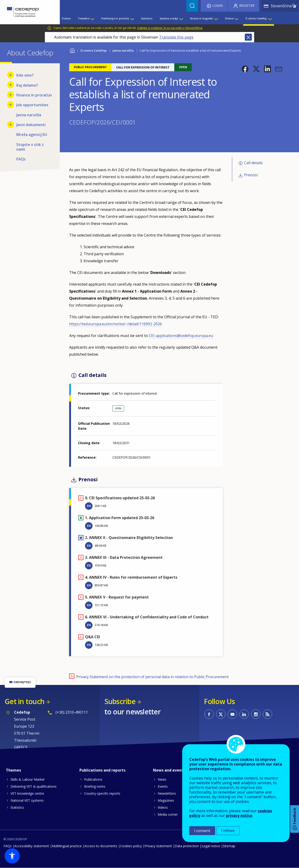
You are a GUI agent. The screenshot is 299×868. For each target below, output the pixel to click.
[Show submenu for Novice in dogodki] (216, 18)
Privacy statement (158, 846)
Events (163, 786)
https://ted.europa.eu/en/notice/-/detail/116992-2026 (116, 324)
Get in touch (25, 701)
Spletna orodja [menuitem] (169, 18)
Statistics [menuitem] (147, 18)
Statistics (17, 807)
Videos (163, 807)
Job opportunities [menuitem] (32, 105)
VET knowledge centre (27, 793)
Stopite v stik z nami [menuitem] (30, 147)
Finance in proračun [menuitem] (34, 95)
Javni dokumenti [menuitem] (31, 125)
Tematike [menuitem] (84, 18)
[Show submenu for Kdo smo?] (11, 75)
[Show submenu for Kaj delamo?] (11, 85)
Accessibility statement (32, 846)
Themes (13, 770)
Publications (93, 779)
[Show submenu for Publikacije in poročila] (132, 18)
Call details (253, 163)
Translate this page (176, 37)
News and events (169, 770)
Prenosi (251, 175)
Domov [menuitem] (66, 18)
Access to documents (101, 846)
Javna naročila (123, 50)
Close (248, 37)
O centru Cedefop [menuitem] (256, 18)
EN (89, 506)
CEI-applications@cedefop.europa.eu (181, 336)
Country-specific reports (102, 793)
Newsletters (167, 793)
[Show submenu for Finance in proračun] (11, 95)
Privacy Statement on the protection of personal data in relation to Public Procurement (153, 677)
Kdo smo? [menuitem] (25, 75)
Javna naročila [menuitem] (29, 115)
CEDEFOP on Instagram (256, 714)
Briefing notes (95, 786)
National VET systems (27, 800)
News (162, 779)
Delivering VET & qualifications (34, 786)
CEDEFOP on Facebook (209, 714)
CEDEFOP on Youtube (232, 714)
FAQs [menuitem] (21, 159)
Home (72, 50)
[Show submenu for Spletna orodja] (181, 18)
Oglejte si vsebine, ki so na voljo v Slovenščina (170, 28)
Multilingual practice (67, 846)
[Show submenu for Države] (236, 18)
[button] (245, 69)
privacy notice (239, 815)
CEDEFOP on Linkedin (244, 714)
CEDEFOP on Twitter (221, 714)
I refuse (228, 831)
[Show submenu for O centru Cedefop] (270, 18)
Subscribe (120, 701)
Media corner (168, 814)
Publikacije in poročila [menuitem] (115, 18)
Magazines (166, 800)
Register (247, 5)
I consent (202, 831)
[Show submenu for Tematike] (92, 18)
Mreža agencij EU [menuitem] (32, 135)
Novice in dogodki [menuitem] (201, 18)
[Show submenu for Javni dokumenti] (11, 124)
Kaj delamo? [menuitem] (27, 85)
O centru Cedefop (93, 50)
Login (217, 5)
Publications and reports (102, 770)
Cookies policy (131, 846)
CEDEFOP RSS (267, 714)
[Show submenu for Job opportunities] (11, 105)
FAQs (8, 846)
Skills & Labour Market (28, 779)
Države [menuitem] (229, 18)
